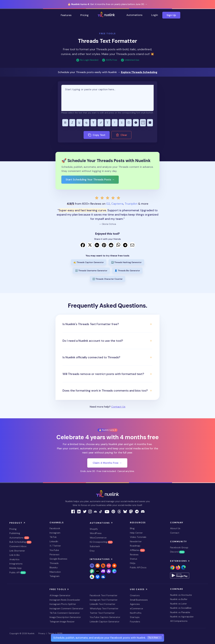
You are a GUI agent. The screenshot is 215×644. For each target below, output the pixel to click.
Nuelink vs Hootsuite (181, 595)
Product (18, 523)
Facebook (55, 528)
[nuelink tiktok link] (101, 511)
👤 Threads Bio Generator (127, 271)
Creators (135, 595)
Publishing (15, 533)
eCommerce (136, 608)
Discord (177, 552)
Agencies (135, 604)
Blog (132, 528)
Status (134, 559)
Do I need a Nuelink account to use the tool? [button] (93, 341)
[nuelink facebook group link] (95, 511)
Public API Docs (138, 567)
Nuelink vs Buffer (179, 599)
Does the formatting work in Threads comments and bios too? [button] (105, 391)
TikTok (53, 537)
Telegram (55, 576)
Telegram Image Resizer (62, 622)
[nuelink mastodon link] (131, 511)
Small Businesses (139, 600)
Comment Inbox (18, 546)
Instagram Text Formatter (104, 600)
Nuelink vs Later (179, 604)
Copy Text (97, 135)
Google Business (58, 559)
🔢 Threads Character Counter (107, 279)
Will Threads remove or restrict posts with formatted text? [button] (103, 374)
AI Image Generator (60, 595)
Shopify (94, 529)
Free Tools (60, 589)
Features (66, 15)
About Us (175, 528)
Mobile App (16, 568)
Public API (18, 572)
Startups (135, 617)
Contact (175, 533)
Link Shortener (17, 551)
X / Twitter (55, 546)
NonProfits (136, 613)
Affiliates (137, 550)
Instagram (55, 533)
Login (155, 15)
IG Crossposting (101, 542)
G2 (108, 204)
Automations (134, 15)
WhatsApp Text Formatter (104, 608)
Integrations (16, 564)
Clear (121, 135)
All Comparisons (179, 621)
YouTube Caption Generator (105, 617)
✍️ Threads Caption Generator (89, 262)
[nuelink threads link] (119, 511)
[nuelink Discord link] (143, 511)
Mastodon (55, 572)
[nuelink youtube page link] (107, 511)
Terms (51, 633)
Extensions (180, 561)
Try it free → (154, 638)
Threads (54, 563)
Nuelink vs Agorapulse (182, 617)
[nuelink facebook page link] (73, 511)
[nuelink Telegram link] (137, 511)
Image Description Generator (65, 617)
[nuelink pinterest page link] (113, 511)
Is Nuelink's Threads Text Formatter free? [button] (91, 324)
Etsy (92, 551)
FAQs (133, 563)
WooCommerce (98, 538)
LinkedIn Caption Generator (105, 622)
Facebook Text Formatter (104, 595)
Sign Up (171, 15)
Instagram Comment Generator (67, 608)
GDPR (60, 633)
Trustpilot (131, 204)
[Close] (163, 635)
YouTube (54, 550)
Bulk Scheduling (20, 542)
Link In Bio (15, 555)
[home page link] (106, 15)
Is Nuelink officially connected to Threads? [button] (91, 357)
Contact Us (118, 407)
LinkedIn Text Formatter (103, 604)
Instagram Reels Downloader (65, 600)
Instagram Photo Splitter (63, 604)
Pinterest (55, 555)
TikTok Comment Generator (65, 613)
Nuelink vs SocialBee (181, 608)
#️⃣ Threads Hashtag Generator (126, 262)
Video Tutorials (138, 537)
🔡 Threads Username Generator (91, 271)
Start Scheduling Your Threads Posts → (90, 180)
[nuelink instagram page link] (90, 511)
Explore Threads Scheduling (139, 72)
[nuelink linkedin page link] (79, 511)
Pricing (84, 15)
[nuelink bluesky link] (125, 511)
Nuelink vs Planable (180, 612)
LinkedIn (54, 541)
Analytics (14, 559)
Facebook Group (179, 547)
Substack (95, 546)
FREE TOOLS (107, 34)
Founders (135, 622)
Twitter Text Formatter (102, 613)
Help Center (136, 533)
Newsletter (136, 541)
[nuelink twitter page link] (85, 511)
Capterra (117, 204)
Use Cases (139, 589)
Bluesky (54, 567)
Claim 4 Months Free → (107, 463)
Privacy (42, 633)
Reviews (134, 555)
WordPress (96, 533)
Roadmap (135, 546)
